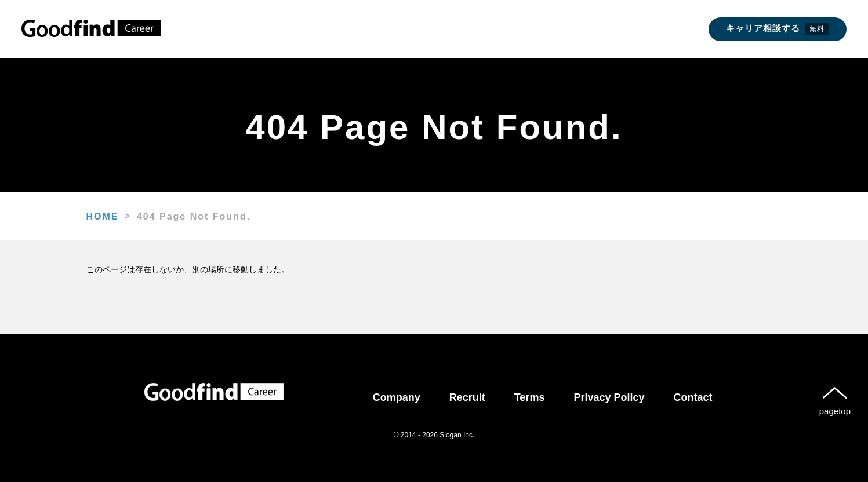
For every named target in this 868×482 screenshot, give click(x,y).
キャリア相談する (778, 29)
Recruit (467, 397)
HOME (103, 216)
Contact (693, 397)
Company (397, 397)
